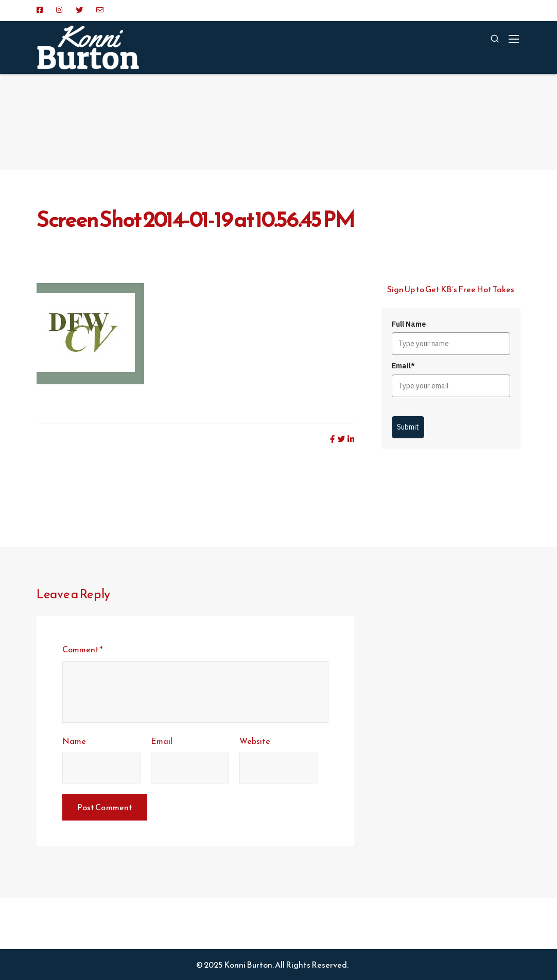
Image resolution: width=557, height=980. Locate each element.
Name (74, 741)
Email (162, 741)
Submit (408, 427)
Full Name (409, 324)
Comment (83, 649)
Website (255, 741)
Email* (403, 366)
